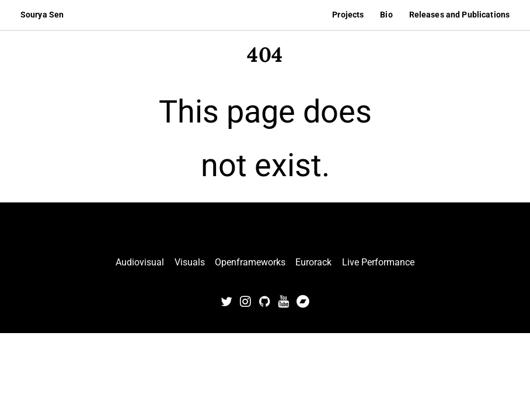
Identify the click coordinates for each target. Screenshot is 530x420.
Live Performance (378, 262)
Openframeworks (250, 262)
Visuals (190, 262)
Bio (386, 15)
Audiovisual (140, 262)
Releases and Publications (460, 15)
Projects (348, 15)
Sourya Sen (42, 15)
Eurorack (313, 262)
